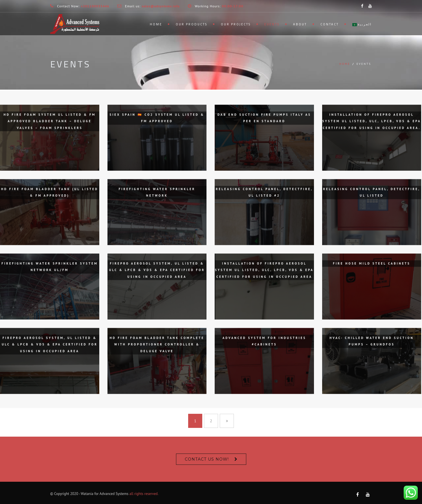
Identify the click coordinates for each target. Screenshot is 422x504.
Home (156, 24)
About (300, 24)
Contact (330, 24)
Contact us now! (207, 459)
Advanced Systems (114, 494)
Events (272, 24)
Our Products (192, 24)
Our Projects (236, 24)
